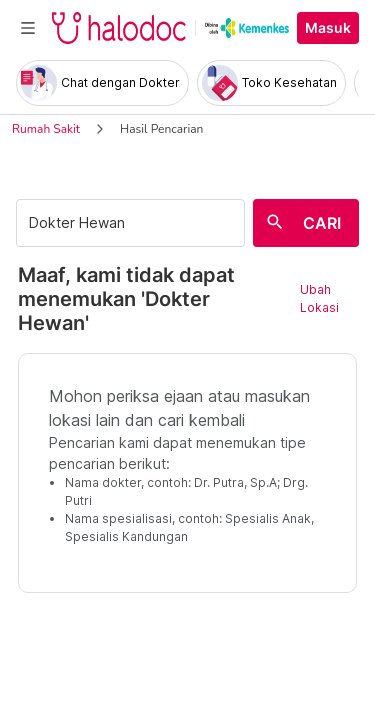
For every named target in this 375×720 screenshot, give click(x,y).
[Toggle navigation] (28, 28)
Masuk (328, 28)
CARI (322, 223)
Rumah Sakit (46, 129)
